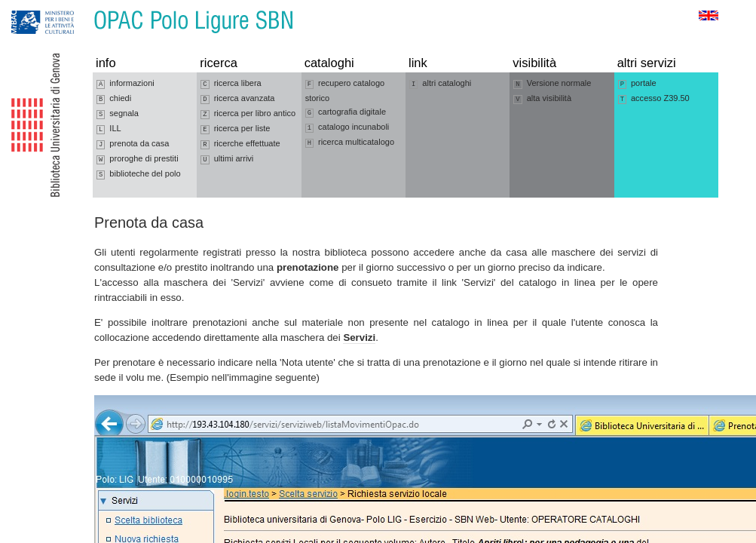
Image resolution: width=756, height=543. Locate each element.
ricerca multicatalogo (350, 143)
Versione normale (552, 84)
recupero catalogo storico (345, 90)
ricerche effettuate (240, 144)
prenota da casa (133, 144)
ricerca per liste (235, 129)
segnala (118, 114)
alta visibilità (542, 99)
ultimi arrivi (227, 159)
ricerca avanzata (237, 99)
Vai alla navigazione (29, 7)
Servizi (359, 337)
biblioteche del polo (139, 174)
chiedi (114, 99)
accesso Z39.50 (654, 99)
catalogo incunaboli (347, 127)
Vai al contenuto (85, 7)
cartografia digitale (346, 112)
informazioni (125, 84)
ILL (109, 129)
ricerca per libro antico (248, 114)
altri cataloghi (440, 84)
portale (637, 84)
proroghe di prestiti (138, 159)
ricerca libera (231, 84)
